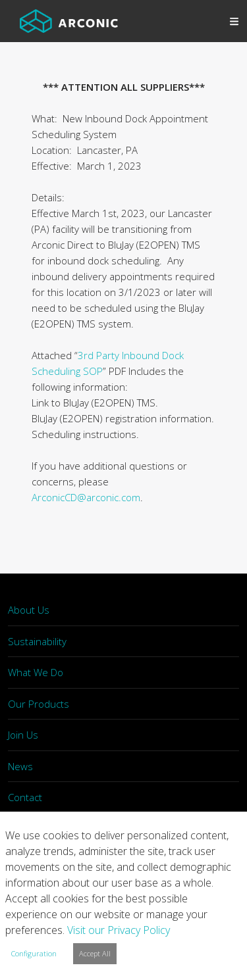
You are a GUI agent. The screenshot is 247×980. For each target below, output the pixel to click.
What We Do (36, 672)
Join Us (23, 735)
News (20, 766)
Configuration (34, 953)
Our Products (39, 704)
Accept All (95, 953)
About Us (29, 610)
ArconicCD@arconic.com (86, 497)
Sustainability (37, 641)
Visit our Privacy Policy (119, 930)
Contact (25, 797)
